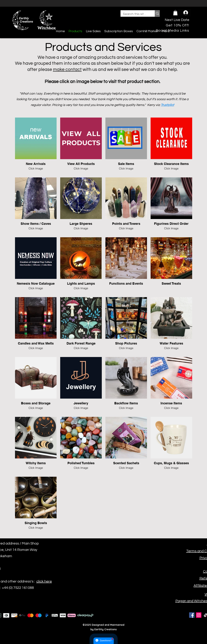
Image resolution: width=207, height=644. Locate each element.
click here (44, 581)
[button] (175, 13)
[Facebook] (192, 615)
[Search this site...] (135, 14)
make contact (67, 69)
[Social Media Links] (172, 31)
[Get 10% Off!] (177, 25)
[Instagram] (199, 615)
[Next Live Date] (177, 20)
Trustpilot (167, 105)
